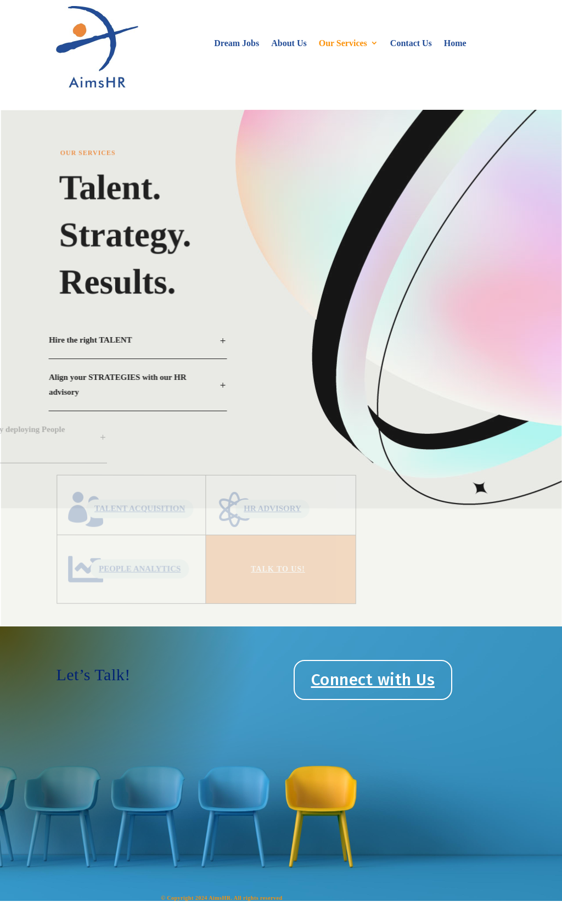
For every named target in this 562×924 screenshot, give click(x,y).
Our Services (343, 43)
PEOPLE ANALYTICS (149, 565)
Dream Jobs (237, 43)
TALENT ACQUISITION (149, 506)
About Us (289, 43)
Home (455, 43)
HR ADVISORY (273, 508)
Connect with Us (373, 680)
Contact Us (411, 43)
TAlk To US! (278, 569)
